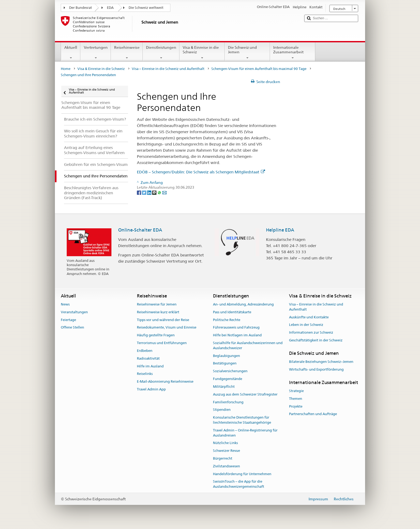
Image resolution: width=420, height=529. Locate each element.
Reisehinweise (127, 53)
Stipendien (222, 410)
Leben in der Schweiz (306, 325)
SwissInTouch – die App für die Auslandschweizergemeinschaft (239, 484)
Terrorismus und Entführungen (162, 343)
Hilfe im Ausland (150, 366)
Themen (296, 399)
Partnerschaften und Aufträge (313, 414)
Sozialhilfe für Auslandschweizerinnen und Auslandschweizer (248, 345)
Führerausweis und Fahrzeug (236, 328)
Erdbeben (145, 351)
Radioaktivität (148, 358)
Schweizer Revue (226, 451)
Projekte (296, 406)
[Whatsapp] (160, 192)
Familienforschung (228, 402)
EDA (110, 8)
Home (66, 69)
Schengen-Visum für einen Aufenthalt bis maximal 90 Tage (259, 69)
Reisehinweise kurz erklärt (158, 312)
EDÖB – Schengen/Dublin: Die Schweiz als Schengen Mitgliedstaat (201, 172)
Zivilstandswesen (226, 466)
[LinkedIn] (150, 192)
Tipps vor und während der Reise (163, 320)
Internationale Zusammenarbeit (293, 53)
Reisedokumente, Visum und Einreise (167, 328)
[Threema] (155, 192)
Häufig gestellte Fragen (156, 335)
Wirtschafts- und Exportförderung (316, 369)
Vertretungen (95, 53)
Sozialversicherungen (230, 371)
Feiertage (68, 320)
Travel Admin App (151, 389)
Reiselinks (145, 374)
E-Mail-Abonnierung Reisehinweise (165, 381)
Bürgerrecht (223, 458)
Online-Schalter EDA (140, 230)
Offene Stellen (72, 328)
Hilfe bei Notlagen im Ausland (237, 335)
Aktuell (71, 53)
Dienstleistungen (161, 53)
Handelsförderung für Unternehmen (242, 474)
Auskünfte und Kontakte (309, 317)
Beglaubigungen (226, 356)
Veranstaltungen (74, 312)
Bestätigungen (225, 364)
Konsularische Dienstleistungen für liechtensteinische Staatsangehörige (242, 420)
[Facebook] (139, 192)
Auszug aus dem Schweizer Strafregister (245, 394)
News (65, 304)
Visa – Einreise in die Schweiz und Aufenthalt (168, 69)
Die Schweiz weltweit (146, 8)
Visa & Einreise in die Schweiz (202, 53)
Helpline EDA (280, 230)
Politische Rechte (227, 320)
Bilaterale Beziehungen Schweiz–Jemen (321, 362)
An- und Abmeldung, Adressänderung (243, 304)
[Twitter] (145, 192)
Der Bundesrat (80, 8)
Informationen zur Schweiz (311, 332)
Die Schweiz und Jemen (247, 53)
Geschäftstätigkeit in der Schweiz (316, 340)
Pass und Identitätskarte (232, 312)
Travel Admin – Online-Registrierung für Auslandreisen (245, 433)
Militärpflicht (224, 387)
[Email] (164, 192)
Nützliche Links (225, 443)
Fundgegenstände (228, 379)
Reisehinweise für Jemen (157, 304)
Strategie (296, 391)
